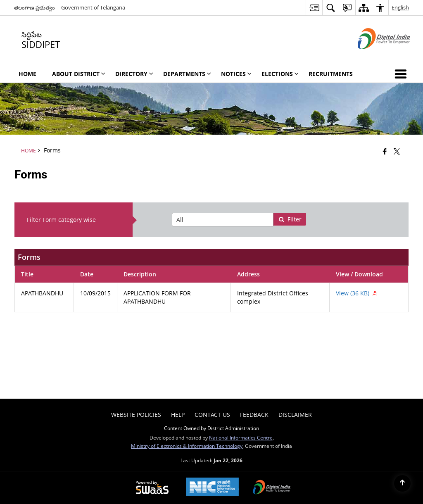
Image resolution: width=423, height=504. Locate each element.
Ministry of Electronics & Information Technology (187, 446)
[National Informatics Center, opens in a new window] (212, 488)
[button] (402, 74)
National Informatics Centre (241, 437)
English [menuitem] (400, 7)
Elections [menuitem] (280, 74)
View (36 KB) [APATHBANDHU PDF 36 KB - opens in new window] (356, 293)
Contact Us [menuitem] (212, 415)
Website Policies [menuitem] (136, 415)
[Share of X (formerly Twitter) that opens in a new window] (397, 151)
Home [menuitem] (27, 74)
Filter (290, 219)
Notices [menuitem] (236, 74)
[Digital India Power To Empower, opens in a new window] (272, 488)
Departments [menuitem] (187, 74)
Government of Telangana (93, 7)
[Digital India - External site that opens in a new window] (374, 56)
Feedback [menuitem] (254, 415)
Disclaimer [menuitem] (295, 415)
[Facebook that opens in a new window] (385, 151)
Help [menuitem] (178, 415)
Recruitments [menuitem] (331, 74)
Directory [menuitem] (134, 74)
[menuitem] (314, 8)
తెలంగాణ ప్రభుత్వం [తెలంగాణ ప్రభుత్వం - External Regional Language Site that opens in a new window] (34, 7)
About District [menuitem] (79, 74)
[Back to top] (402, 483)
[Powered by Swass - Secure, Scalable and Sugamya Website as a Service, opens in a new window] (152, 488)
